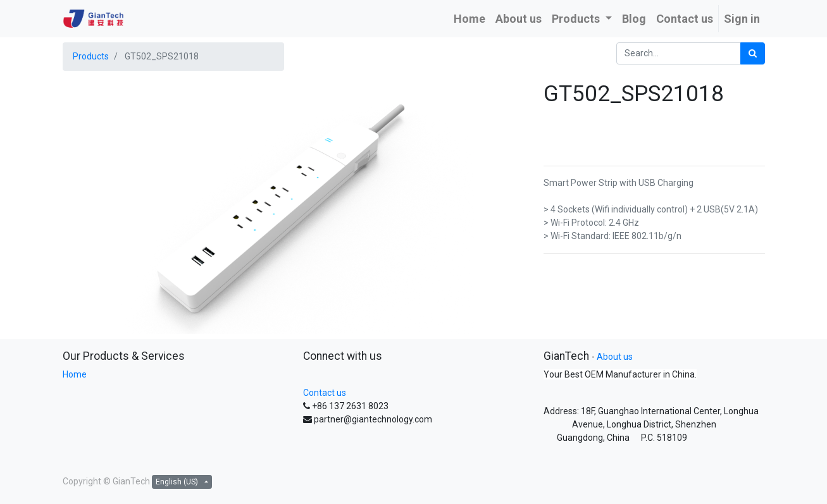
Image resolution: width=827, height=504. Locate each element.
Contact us (325, 393)
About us (615, 357)
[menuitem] (469, 19)
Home (75, 374)
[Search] (753, 53)
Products (91, 56)
